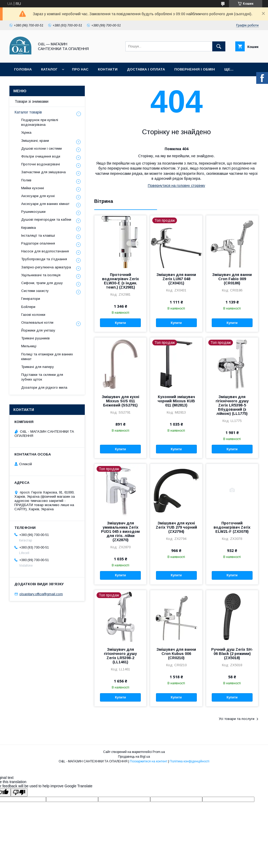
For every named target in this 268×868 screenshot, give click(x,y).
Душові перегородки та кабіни (46, 219)
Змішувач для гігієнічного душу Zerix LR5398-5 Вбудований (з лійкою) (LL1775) (232, 405)
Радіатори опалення (38, 243)
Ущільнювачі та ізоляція (41, 275)
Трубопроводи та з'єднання (44, 259)
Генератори (31, 299)
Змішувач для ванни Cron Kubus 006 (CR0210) (176, 654)
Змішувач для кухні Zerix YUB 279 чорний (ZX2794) (176, 527)
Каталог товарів (28, 112)
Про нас (80, 69)
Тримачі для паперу (38, 367)
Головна (23, 69)
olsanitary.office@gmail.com (41, 594)
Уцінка (26, 132)
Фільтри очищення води (41, 156)
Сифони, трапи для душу (42, 283)
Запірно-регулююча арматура (46, 267)
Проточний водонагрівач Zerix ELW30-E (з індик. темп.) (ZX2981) (121, 281)
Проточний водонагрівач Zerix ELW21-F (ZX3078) (232, 527)
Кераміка (29, 228)
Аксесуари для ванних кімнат (45, 204)
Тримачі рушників (35, 338)
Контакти (108, 69)
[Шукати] (219, 46)
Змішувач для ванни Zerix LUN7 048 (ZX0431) (176, 279)
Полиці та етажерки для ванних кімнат (47, 357)
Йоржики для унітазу (38, 330)
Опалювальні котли (37, 322)
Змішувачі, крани (35, 141)
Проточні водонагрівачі (41, 164)
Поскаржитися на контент (149, 761)
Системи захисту (35, 291)
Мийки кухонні (33, 188)
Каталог (49, 69)
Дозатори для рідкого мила (44, 387)
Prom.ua (159, 752)
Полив (26, 180)
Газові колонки (33, 315)
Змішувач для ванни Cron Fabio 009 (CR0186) (232, 279)
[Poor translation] (19, 792)
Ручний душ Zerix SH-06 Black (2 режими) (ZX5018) (232, 654)
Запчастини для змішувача (43, 172)
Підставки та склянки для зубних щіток (42, 377)
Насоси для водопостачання (45, 251)
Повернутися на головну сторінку (177, 186)
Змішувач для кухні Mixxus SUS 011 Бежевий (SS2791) (121, 401)
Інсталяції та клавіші (38, 235)
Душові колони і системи (41, 148)
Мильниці (29, 346)
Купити (120, 323)
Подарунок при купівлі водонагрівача (40, 122)
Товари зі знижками (32, 101)
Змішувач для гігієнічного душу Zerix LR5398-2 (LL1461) (120, 656)
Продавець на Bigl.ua (134, 757)
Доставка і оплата (146, 69)
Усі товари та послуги (237, 719)
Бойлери (28, 307)
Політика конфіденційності (189, 761)
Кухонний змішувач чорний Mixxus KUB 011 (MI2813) (176, 401)
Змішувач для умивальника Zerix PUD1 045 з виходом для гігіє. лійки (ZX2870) (120, 531)
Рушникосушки (33, 212)
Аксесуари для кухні (38, 196)
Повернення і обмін (195, 69)
